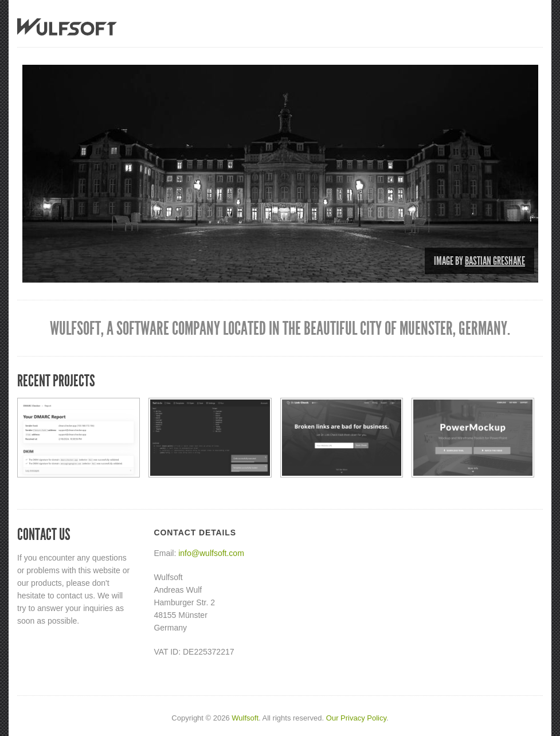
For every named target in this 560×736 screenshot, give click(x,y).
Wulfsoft (245, 718)
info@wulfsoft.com (211, 553)
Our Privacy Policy (356, 718)
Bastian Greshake (495, 261)
